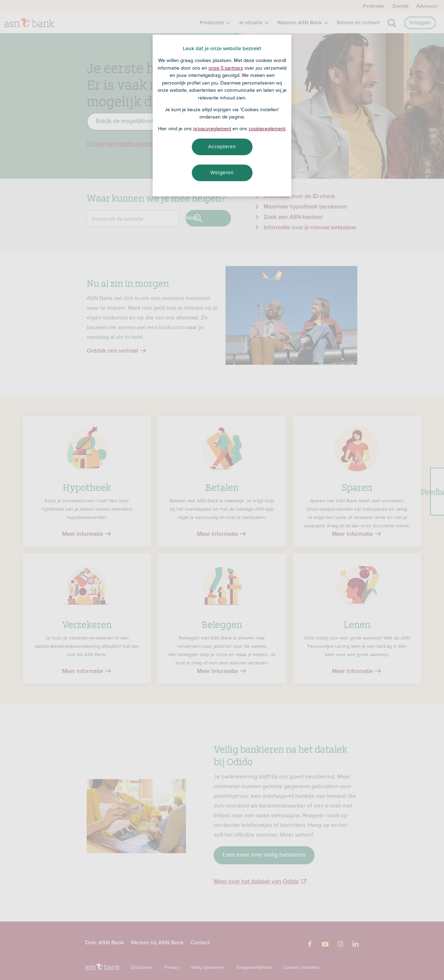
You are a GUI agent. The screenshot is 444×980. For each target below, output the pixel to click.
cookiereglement (267, 129)
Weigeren (222, 173)
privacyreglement (212, 129)
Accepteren (222, 147)
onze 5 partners (226, 68)
